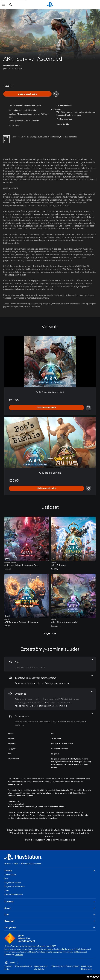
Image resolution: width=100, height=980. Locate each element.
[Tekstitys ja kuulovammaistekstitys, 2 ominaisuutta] (50, 680)
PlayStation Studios (13, 883)
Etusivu (7, 864)
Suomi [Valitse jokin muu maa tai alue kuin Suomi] (12, 963)
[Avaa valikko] (4, 5)
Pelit (16, 864)
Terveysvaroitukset (16, 804)
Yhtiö (7, 890)
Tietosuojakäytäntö (23, 966)
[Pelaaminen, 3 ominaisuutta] (50, 720)
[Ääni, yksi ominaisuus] (50, 664)
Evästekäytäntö (72, 966)
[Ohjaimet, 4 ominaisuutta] (50, 699)
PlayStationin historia (14, 894)
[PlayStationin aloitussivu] (50, 5)
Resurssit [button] (50, 921)
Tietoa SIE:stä (10, 875)
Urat (6, 879)
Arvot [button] (50, 908)
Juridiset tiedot (8, 968)
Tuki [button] (50, 915)
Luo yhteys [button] (50, 927)
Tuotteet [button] (50, 902)
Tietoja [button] (50, 871)
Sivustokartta (58, 966)
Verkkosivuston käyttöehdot (41, 968)
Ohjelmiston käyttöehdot (87, 968)
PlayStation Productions (15, 886)
